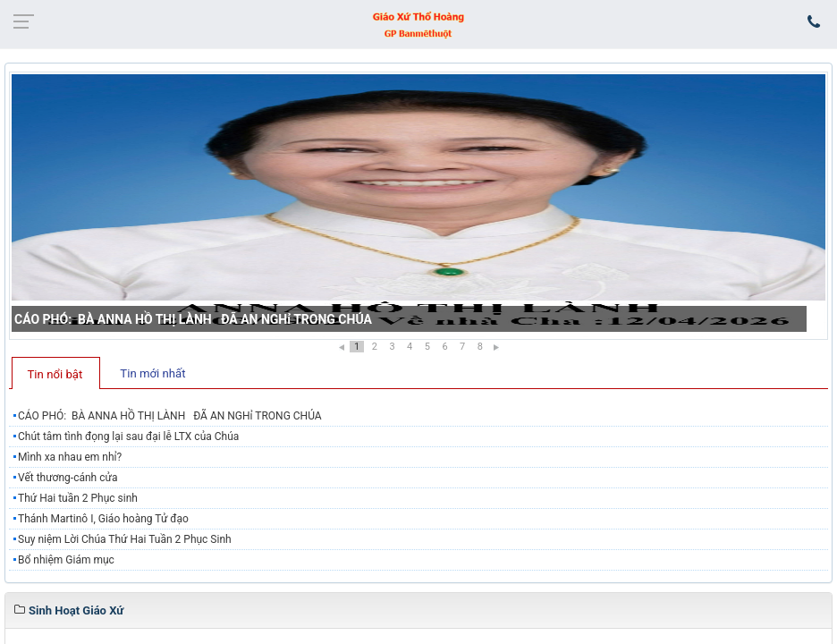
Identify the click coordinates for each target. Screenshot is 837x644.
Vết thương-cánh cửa (68, 478)
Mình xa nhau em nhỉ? (70, 457)
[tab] (56, 373)
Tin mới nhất (152, 373)
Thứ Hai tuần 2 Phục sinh (78, 498)
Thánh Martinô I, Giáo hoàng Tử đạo (103, 519)
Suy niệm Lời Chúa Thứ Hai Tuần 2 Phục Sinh (125, 539)
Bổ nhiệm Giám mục (66, 560)
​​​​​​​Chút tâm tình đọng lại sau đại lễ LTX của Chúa (128, 436)
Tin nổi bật (55, 374)
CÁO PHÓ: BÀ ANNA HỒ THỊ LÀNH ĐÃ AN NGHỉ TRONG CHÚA (193, 319)
